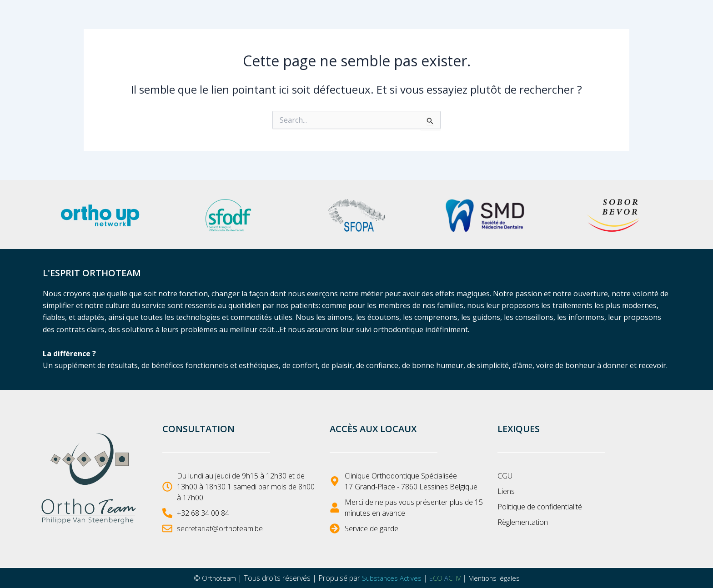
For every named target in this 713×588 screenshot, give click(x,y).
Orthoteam (214, 578)
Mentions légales (498, 578)
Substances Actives (389, 578)
